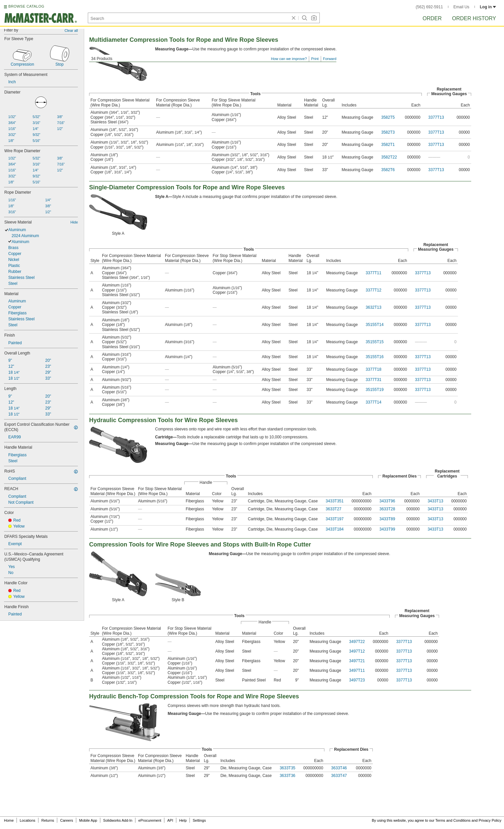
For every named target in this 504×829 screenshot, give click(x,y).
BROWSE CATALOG (26, 6)
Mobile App (88, 820)
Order (432, 18)
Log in (488, 7)
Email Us (461, 7)
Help (183, 820)
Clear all (71, 31)
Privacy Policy (490, 820)
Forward (330, 59)
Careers (66, 820)
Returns (48, 820)
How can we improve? (289, 59)
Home (9, 820)
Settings (199, 820)
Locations (28, 820)
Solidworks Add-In (118, 820)
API (170, 820)
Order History (474, 18)
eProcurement (150, 820)
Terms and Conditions (453, 820)
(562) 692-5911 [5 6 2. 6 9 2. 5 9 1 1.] (429, 7)
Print (315, 59)
